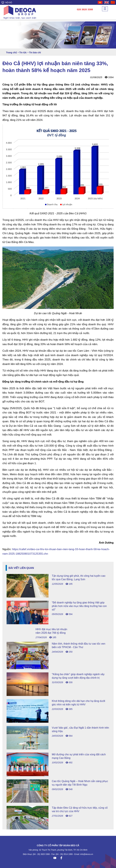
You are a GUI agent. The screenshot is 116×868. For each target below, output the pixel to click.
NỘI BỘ (7, 3)
